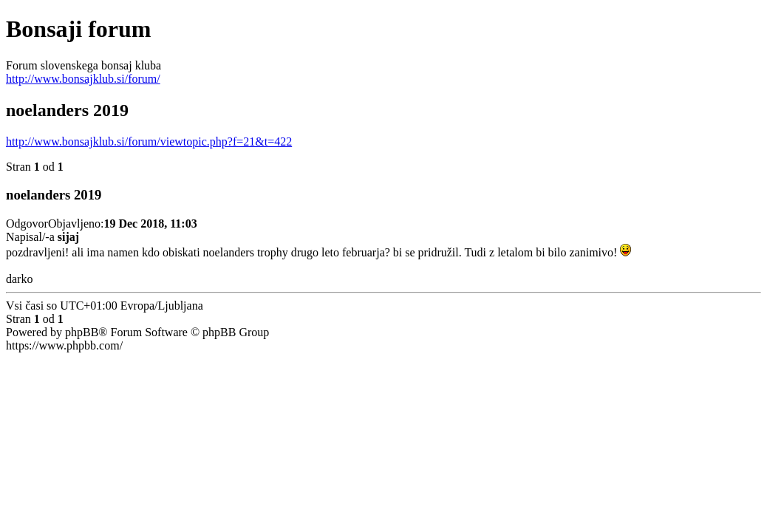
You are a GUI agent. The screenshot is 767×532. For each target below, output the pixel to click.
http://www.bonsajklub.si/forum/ (83, 79)
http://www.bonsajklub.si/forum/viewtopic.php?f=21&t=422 (149, 141)
